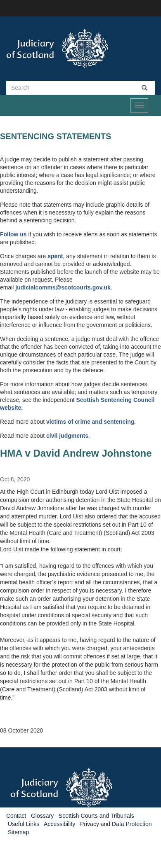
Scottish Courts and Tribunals (96, 816)
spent (55, 256)
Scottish (88, 400)
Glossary (42, 816)
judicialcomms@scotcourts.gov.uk (63, 287)
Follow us (13, 234)
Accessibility (59, 824)
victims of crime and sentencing (90, 422)
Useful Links (24, 824)
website (11, 408)
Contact (16, 816)
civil (53, 436)
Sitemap (18, 832)
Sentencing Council (128, 400)
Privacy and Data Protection (116, 824)
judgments (74, 436)
